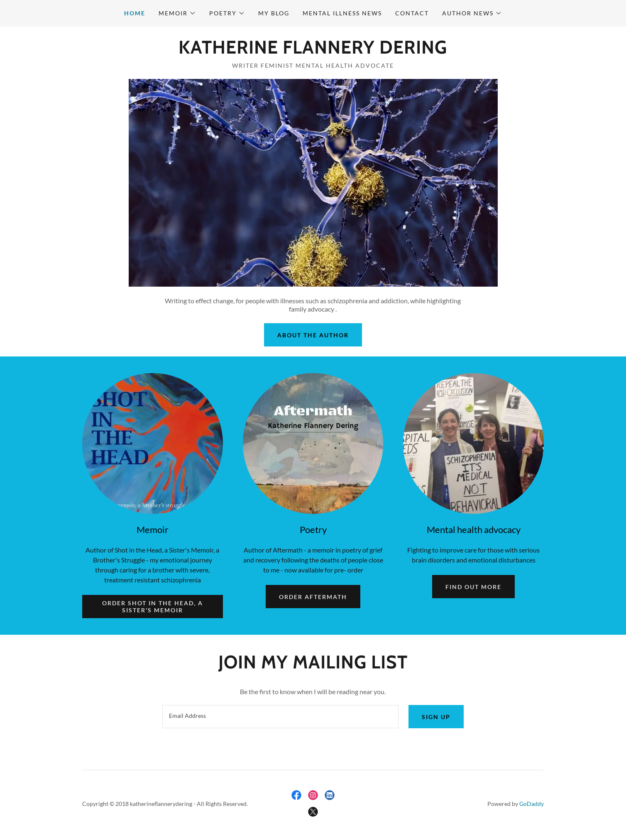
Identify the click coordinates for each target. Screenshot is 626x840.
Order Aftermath (313, 597)
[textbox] (280, 717)
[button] (177, 13)
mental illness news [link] (342, 13)
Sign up (436, 717)
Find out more (473, 587)
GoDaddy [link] (532, 804)
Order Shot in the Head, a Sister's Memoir (153, 607)
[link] (313, 51)
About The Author (313, 335)
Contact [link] (412, 13)
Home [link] (135, 13)
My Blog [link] (274, 13)
